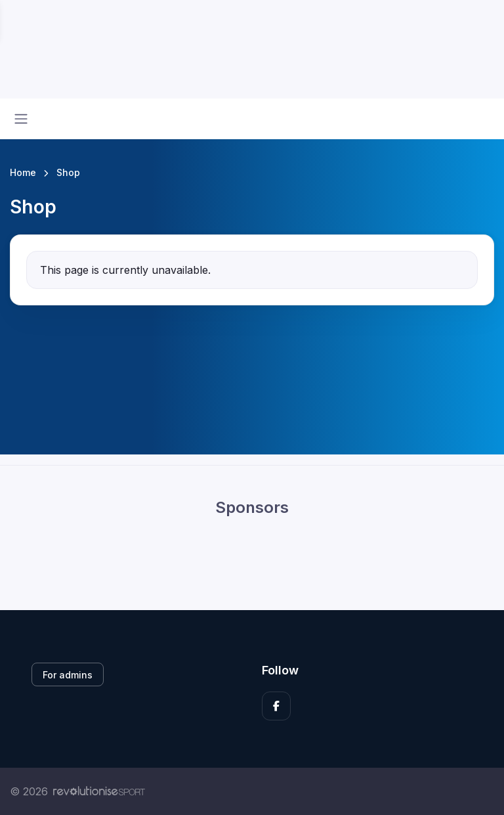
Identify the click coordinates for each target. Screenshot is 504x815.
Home (23, 172)
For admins (68, 675)
